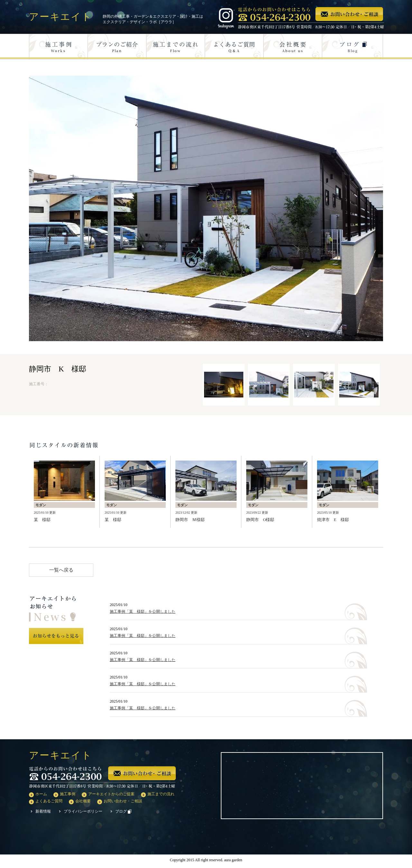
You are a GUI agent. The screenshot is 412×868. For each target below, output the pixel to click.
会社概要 (83, 801)
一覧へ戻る (61, 570)
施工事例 (68, 794)
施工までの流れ (161, 794)
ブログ (123, 811)
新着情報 (43, 811)
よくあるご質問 (49, 801)
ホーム (41, 794)
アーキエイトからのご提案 (111, 794)
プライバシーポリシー (83, 811)
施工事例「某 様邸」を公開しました (143, 611)
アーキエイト (61, 17)
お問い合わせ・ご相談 (123, 801)
